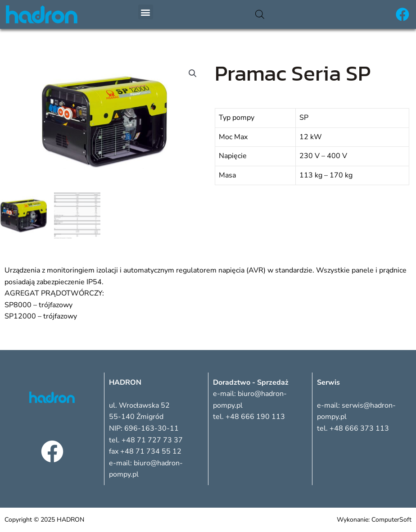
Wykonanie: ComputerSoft (374, 520)
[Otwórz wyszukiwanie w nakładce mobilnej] (260, 14)
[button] (146, 12)
